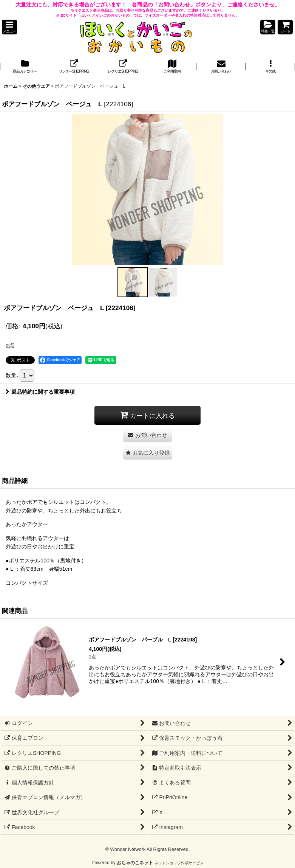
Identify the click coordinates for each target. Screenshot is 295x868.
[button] (9, 27)
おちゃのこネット (135, 863)
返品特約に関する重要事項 (40, 392)
